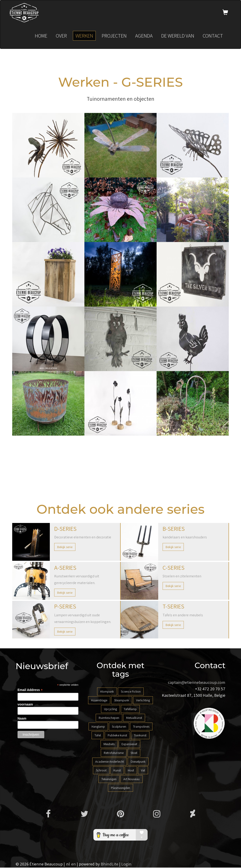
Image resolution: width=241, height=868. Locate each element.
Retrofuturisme (114, 753)
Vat (143, 771)
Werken (84, 36)
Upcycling (110, 709)
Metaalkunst (134, 718)
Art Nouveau (131, 779)
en (74, 864)
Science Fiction (131, 692)
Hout (131, 771)
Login (126, 864)
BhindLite (110, 864)
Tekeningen (109, 779)
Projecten (114, 36)
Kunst (117, 771)
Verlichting (143, 700)
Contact (213, 36)
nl (68, 864)
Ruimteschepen (109, 718)
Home (41, 36)
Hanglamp (98, 727)
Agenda (144, 36)
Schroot (101, 771)
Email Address (30, 690)
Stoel (134, 753)
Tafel (98, 735)
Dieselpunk (138, 762)
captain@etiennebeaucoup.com (197, 683)
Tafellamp (130, 709)
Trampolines (141, 727)
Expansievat (129, 744)
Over (61, 36)
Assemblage (99, 700)
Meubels (109, 744)
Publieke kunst (117, 735)
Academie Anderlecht (110, 762)
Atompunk (107, 692)
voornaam (25, 705)
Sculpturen (119, 727)
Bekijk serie (65, 547)
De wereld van (178, 36)
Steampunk (122, 700)
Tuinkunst (140, 735)
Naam (22, 719)
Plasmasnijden (120, 788)
